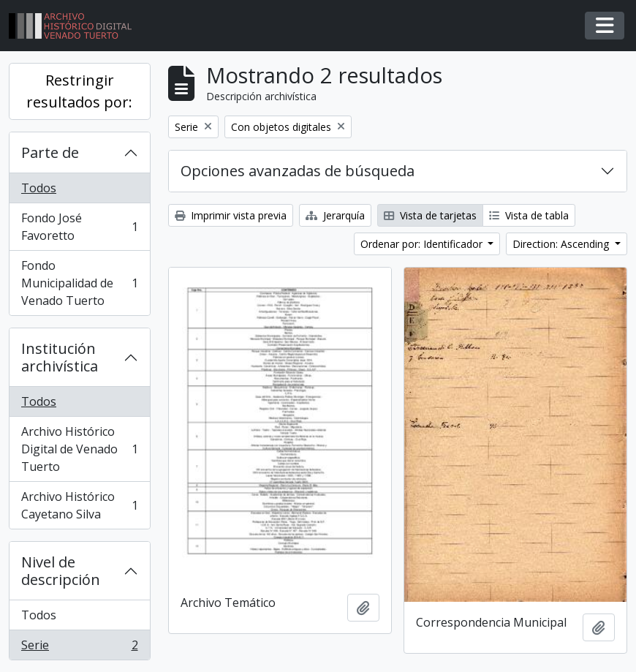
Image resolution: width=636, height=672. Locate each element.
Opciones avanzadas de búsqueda (298, 171)
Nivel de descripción (61, 571)
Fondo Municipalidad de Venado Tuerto (79, 283)
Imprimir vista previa (231, 215)
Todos (39, 188)
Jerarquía (335, 215)
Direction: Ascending (562, 244)
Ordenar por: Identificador (423, 244)
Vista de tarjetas (430, 215)
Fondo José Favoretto (79, 227)
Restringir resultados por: (79, 91)
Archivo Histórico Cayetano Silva (79, 505)
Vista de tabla (529, 215)
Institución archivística (60, 357)
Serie (79, 648)
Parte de (50, 152)
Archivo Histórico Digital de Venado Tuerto (79, 449)
